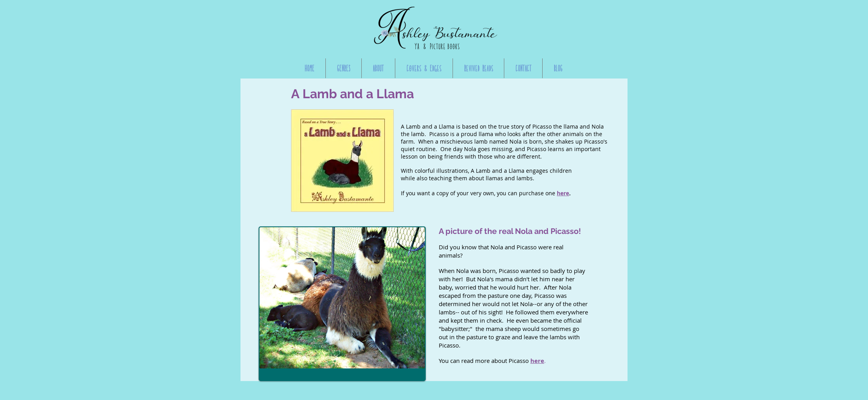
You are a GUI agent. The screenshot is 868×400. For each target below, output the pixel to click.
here (563, 193)
